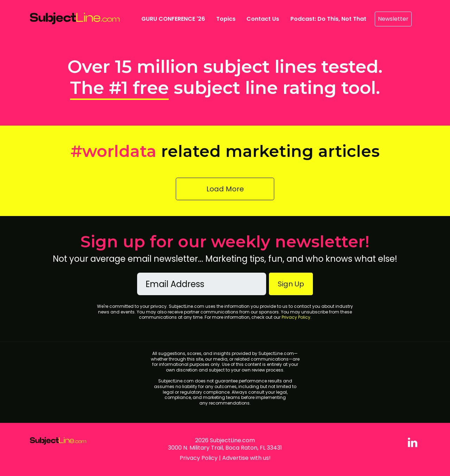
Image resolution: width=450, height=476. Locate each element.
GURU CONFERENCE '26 (175, 19)
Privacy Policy (296, 317)
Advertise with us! (246, 458)
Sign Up (291, 284)
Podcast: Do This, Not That (328, 19)
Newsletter (393, 19)
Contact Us (263, 19)
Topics (226, 19)
